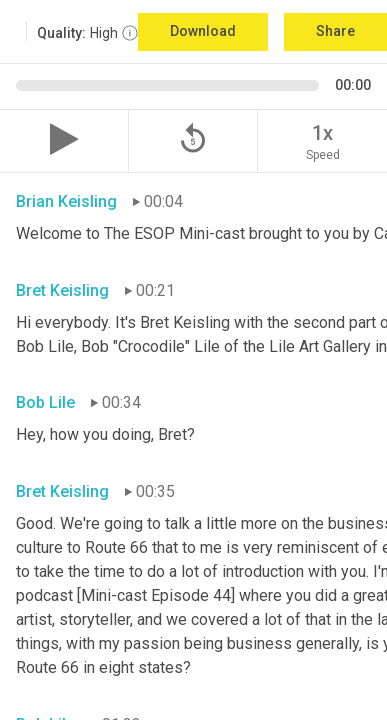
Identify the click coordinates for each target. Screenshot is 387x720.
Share (335, 31)
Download (203, 31)
